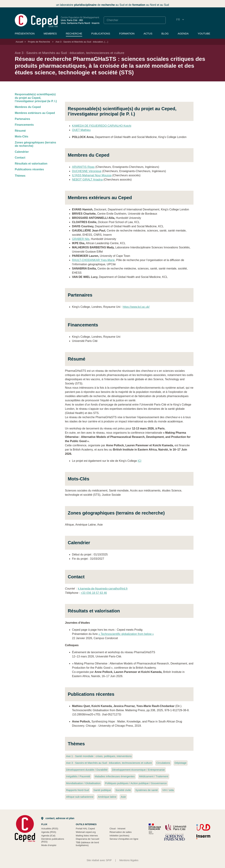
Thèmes (20, 176)
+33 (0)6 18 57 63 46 (94, 593)
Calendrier (22, 152)
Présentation (25, 34)
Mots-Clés (21, 136)
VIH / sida (168, 790)
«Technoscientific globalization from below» (126, 634)
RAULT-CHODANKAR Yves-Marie (93, 260)
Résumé (20, 131)
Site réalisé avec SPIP (99, 860)
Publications (101, 34)
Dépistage (181, 763)
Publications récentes (29, 169)
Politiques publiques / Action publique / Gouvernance (136, 783)
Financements (24, 125)
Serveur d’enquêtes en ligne (124, 839)
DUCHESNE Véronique (87, 171)
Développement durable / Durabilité (87, 770)
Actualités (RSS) (50, 829)
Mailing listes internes (87, 836)
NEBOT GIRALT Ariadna (87, 180)
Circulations (163, 763)
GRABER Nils (81, 239)
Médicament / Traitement (154, 776)
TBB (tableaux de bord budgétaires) (87, 844)
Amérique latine (107, 797)
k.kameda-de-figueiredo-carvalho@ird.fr (103, 589)
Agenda (183, 34)
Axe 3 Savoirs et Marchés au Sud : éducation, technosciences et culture (109, 763)
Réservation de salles (121, 832)
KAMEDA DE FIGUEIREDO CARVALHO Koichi (102, 126)
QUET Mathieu (81, 130)
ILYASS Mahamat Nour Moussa (92, 175)
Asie (123, 797)
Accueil (19, 42)
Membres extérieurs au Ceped (35, 113)
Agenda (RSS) (49, 832)
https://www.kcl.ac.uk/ (136, 307)
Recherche (74, 34)
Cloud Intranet (117, 829)
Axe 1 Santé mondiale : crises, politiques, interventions (99, 756)
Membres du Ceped (28, 107)
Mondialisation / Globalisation (83, 783)
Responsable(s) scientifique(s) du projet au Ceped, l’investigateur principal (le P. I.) (36, 98)
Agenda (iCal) (48, 836)
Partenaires (22, 119)
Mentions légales (129, 860)
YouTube (204, 34)
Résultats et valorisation (31, 164)
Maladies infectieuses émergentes (115, 776)
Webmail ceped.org (86, 832)
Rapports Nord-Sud (77, 790)
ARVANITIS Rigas (83, 167)
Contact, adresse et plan (58, 818)
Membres (50, 34)
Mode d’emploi (49, 845)
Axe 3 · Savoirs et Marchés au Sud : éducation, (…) (82, 42)
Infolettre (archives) (119, 836)
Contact (20, 158)
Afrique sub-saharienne (80, 797)
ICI (139, 461)
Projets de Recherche (39, 42)
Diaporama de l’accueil (88, 839)
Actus (148, 34)
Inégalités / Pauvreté (78, 776)
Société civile (123, 790)
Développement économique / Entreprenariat (138, 770)
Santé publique (102, 790)
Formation (127, 34)
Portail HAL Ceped (85, 829)
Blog (165, 34)
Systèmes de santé (147, 790)
